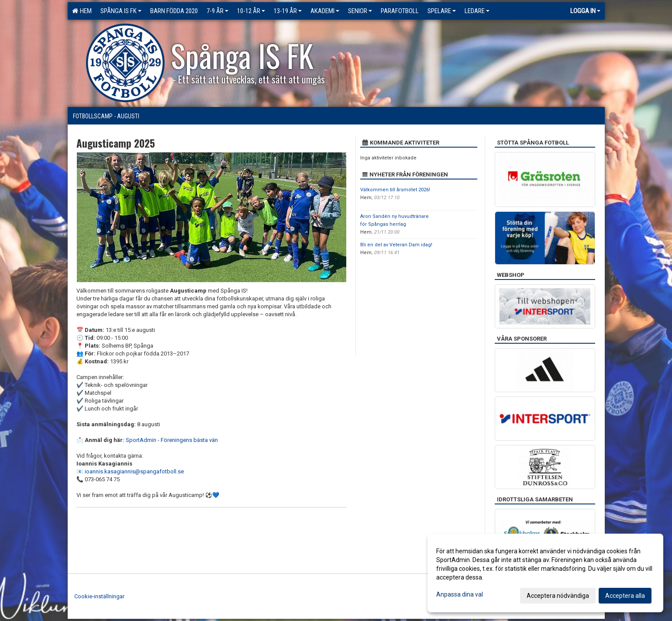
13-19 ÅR (288, 11)
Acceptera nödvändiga (558, 596)
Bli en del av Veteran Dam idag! (396, 245)
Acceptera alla (625, 596)
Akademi (325, 11)
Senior (360, 11)
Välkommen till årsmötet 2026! (395, 190)
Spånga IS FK (121, 11)
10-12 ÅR (251, 11)
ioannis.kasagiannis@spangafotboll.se (134, 471)
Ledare (477, 11)
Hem (82, 11)
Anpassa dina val (460, 594)
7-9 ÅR (217, 11)
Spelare (442, 11)
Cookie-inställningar (99, 596)
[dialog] (545, 573)
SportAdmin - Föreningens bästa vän (172, 440)
